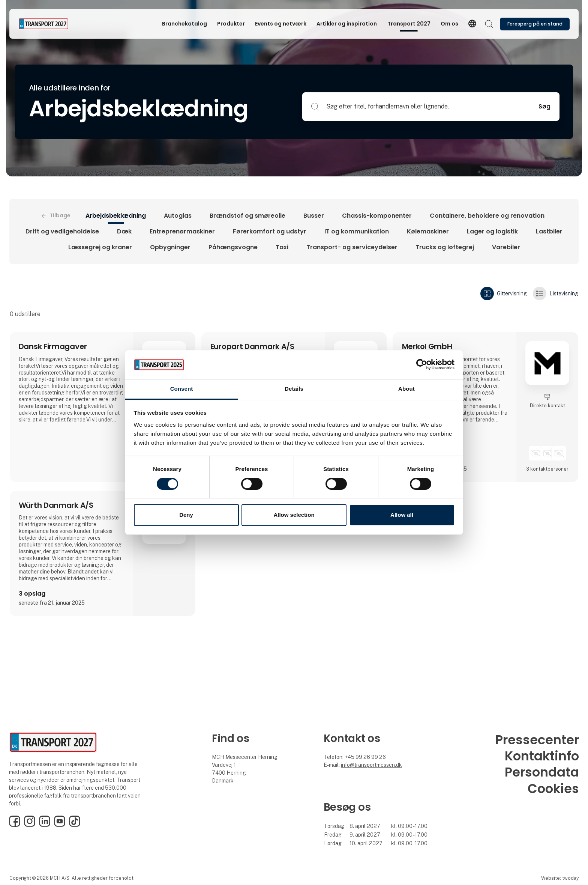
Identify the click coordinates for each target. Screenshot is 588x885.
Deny (186, 515)
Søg (544, 106)
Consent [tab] (182, 389)
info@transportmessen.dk (371, 765)
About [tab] (406, 389)
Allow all (402, 515)
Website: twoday (560, 878)
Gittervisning (504, 293)
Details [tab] (294, 389)
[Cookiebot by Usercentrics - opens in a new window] (422, 365)
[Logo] (48, 24)
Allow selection (294, 515)
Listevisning (556, 293)
